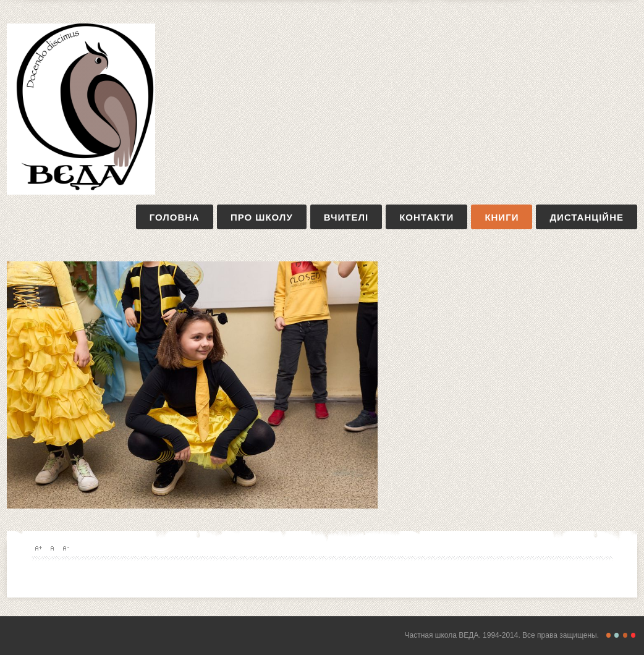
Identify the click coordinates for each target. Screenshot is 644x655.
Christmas (633, 635)
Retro (616, 635)
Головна (175, 217)
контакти (426, 217)
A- (66, 548)
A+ (38, 548)
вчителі (346, 217)
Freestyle (608, 635)
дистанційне (587, 217)
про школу (262, 217)
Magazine (625, 635)
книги (502, 217)
